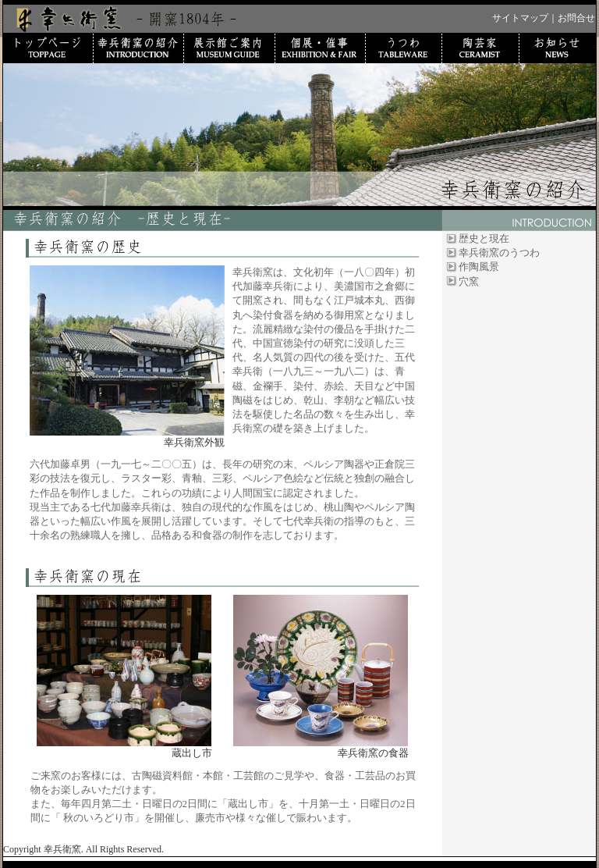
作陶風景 (479, 267)
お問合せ (576, 18)
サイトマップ (520, 18)
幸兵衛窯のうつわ (499, 253)
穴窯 (469, 281)
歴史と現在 (484, 238)
